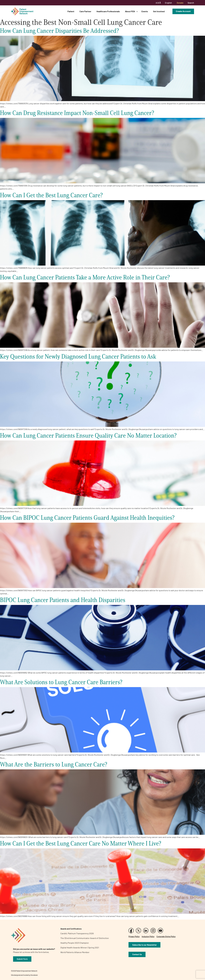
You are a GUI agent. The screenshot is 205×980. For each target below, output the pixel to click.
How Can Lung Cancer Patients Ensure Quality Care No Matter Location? (88, 435)
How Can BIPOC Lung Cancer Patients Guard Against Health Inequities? (87, 518)
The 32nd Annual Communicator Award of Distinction (85, 938)
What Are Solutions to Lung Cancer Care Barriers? (61, 682)
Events (145, 11)
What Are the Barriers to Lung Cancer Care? (54, 764)
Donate (180, 3)
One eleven (34, 975)
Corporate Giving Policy (166, 937)
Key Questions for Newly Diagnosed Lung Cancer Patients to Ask (78, 356)
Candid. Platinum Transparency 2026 (77, 933)
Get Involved (159, 11)
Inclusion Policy (148, 937)
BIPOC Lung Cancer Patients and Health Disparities (63, 600)
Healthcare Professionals (108, 11)
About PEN (130, 11)
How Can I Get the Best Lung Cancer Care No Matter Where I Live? (81, 843)
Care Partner (85, 11)
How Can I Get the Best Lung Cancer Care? (51, 195)
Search (191, 3)
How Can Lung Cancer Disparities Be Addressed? (59, 31)
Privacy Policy (134, 937)
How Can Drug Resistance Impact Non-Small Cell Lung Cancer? (77, 113)
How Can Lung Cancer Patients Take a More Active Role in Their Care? (85, 277)
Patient (71, 11)
